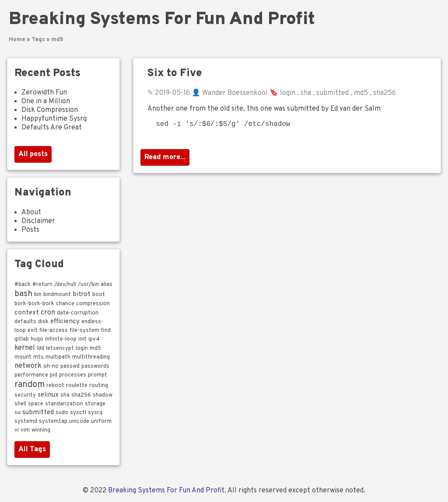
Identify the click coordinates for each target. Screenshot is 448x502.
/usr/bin (88, 285)
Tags (38, 40)
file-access (54, 331)
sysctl (78, 413)
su (17, 413)
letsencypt (60, 349)
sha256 (385, 93)
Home (17, 40)
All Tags (32, 450)
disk (43, 322)
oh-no (51, 366)
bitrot (82, 294)
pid (54, 375)
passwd (70, 366)
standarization (64, 404)
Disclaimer (38, 221)
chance (65, 304)
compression (93, 304)
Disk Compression (50, 110)
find (106, 331)
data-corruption (78, 313)
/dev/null (65, 285)
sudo (62, 413)
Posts (30, 230)
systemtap (53, 422)
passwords (95, 366)
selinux (48, 395)
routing (99, 386)
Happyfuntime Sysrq (54, 119)
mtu (38, 357)
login (288, 93)
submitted (332, 93)
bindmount (57, 295)
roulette (77, 386)
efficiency (65, 321)
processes (73, 375)
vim (25, 430)
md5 (57, 40)
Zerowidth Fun (44, 93)
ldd (40, 349)
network (28, 366)
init (82, 339)
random (30, 385)
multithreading (91, 357)
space (36, 404)
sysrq (95, 413)
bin (38, 295)
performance (31, 375)
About (31, 213)
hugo (37, 339)
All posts (33, 154)
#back (23, 285)
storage (95, 404)
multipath (58, 357)
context (27, 313)
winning (41, 430)
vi (17, 430)
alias (107, 285)
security (25, 395)
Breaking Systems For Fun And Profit (162, 20)
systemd (26, 422)
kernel (25, 348)
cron (48, 312)
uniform (101, 422)
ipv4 (94, 339)
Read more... (165, 159)
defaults (25, 322)
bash (23, 294)
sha (306, 93)
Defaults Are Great (52, 128)
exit (33, 331)
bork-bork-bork (34, 304)
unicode (79, 422)
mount (23, 357)
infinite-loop (61, 339)
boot (99, 295)
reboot (55, 386)
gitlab (22, 339)
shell (20, 404)
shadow (103, 395)
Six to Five (175, 73)
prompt (98, 375)
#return (42, 285)
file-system (84, 331)
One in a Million (46, 101)
